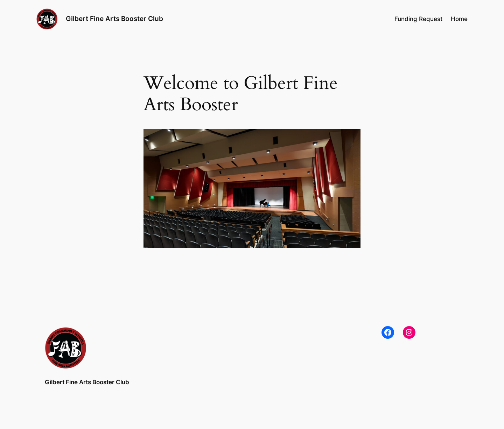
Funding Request (418, 19)
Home (459, 19)
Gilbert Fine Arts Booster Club (114, 19)
